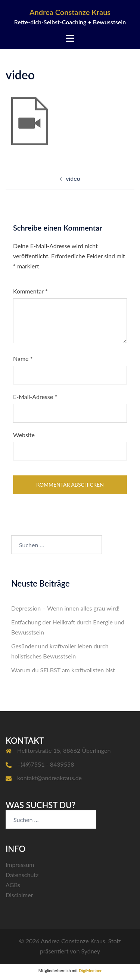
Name (23, 358)
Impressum (20, 865)
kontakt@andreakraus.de (49, 778)
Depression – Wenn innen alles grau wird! (65, 608)
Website (24, 435)
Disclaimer (19, 895)
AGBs (13, 885)
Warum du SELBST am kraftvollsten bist (63, 670)
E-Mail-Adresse (35, 397)
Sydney (91, 951)
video (73, 178)
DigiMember (90, 970)
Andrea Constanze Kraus (70, 12)
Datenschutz (22, 875)
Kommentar (30, 291)
